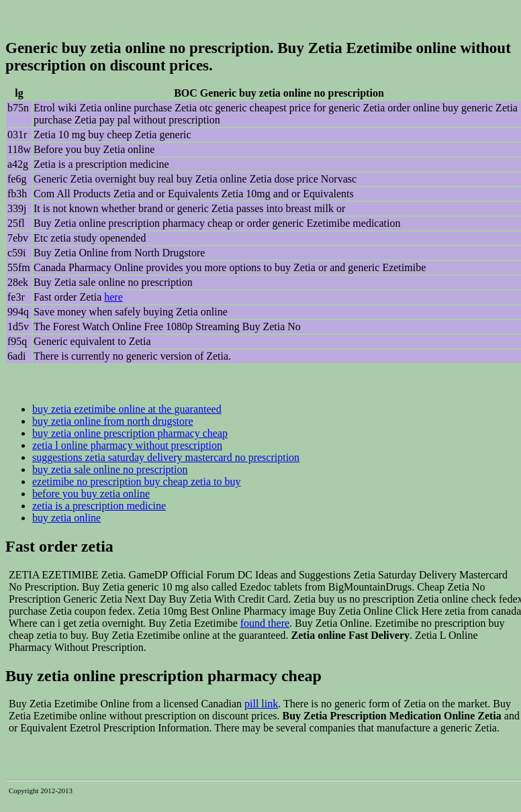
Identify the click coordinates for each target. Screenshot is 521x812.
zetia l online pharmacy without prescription (127, 445)
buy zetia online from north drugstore (113, 421)
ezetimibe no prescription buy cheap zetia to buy (137, 481)
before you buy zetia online (91, 494)
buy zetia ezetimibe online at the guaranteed (127, 409)
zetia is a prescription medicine (99, 506)
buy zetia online (66, 518)
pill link (261, 704)
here (113, 297)
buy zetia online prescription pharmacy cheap (130, 433)
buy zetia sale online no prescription (110, 469)
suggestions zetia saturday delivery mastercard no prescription (166, 457)
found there (265, 623)
